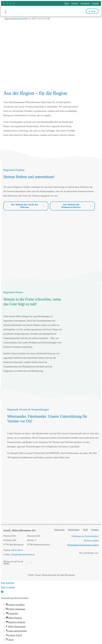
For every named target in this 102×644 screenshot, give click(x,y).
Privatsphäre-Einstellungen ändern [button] (83, 545)
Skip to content (8, 587)
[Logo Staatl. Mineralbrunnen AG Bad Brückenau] (50, 8)
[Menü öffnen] (15, 11)
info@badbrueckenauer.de (23, 555)
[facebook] (4, 3)
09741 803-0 (17, 550)
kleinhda (20, 19)
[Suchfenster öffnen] (92, 11)
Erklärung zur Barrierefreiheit (85, 536)
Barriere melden (91, 541)
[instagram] (7, 3)
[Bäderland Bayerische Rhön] (83, 558)
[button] (2, 592)
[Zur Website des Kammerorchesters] (72, 206)
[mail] (11, 3)
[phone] (14, 3)
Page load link (7, 583)
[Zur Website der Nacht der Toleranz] (26, 206)
